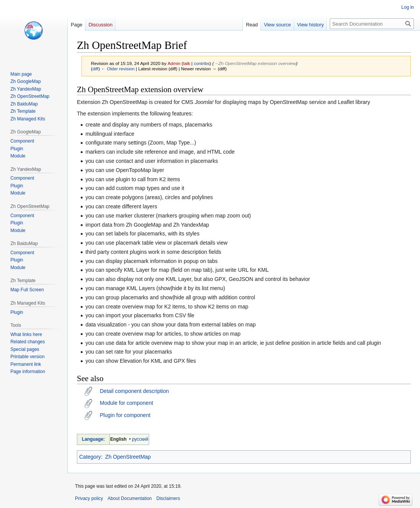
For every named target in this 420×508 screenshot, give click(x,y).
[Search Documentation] (372, 24)
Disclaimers (168, 498)
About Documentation (129, 498)
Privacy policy (89, 498)
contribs (202, 63)
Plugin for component (125, 415)
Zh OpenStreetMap (128, 457)
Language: (93, 439)
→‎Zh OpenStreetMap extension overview (255, 63)
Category (90, 457)
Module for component (126, 403)
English (118, 439)
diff (95, 69)
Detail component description (134, 391)
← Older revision (118, 69)
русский (140, 439)
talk (187, 63)
